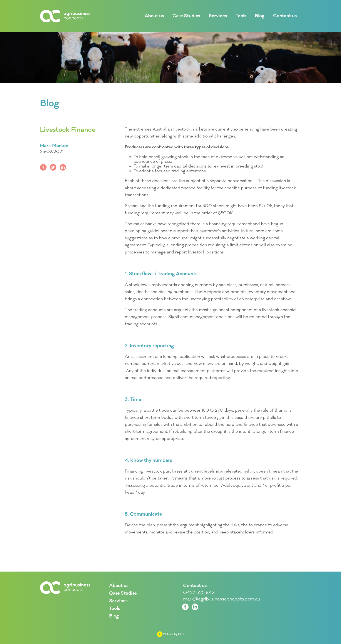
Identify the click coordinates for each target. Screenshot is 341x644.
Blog (50, 104)
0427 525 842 (199, 593)
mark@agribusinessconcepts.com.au (222, 599)
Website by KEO (171, 634)
